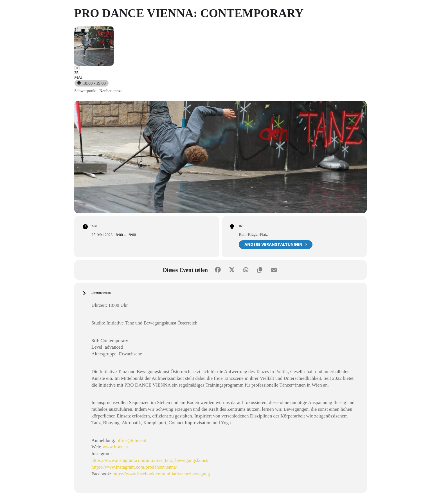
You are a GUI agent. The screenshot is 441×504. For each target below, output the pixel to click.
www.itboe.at (115, 447)
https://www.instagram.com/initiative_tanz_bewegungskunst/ (150, 460)
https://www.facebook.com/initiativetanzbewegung (161, 474)
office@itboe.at (131, 440)
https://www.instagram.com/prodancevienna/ (134, 467)
